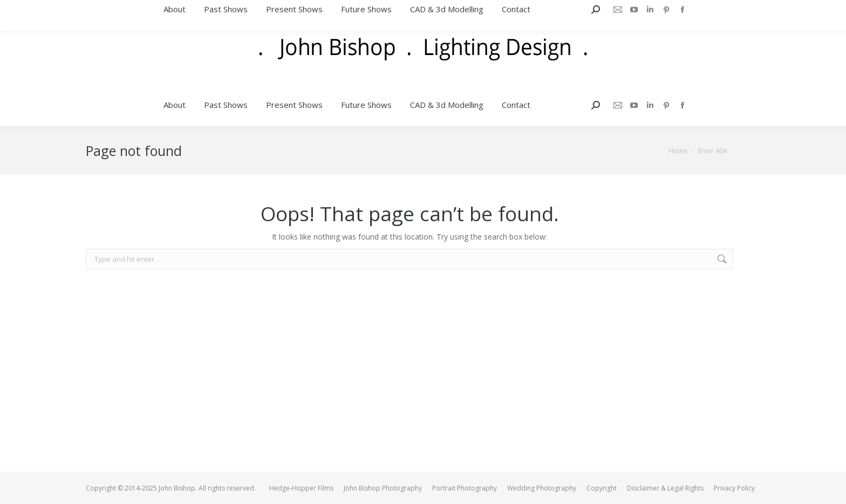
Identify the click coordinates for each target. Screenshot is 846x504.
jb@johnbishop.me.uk (716, 5)
